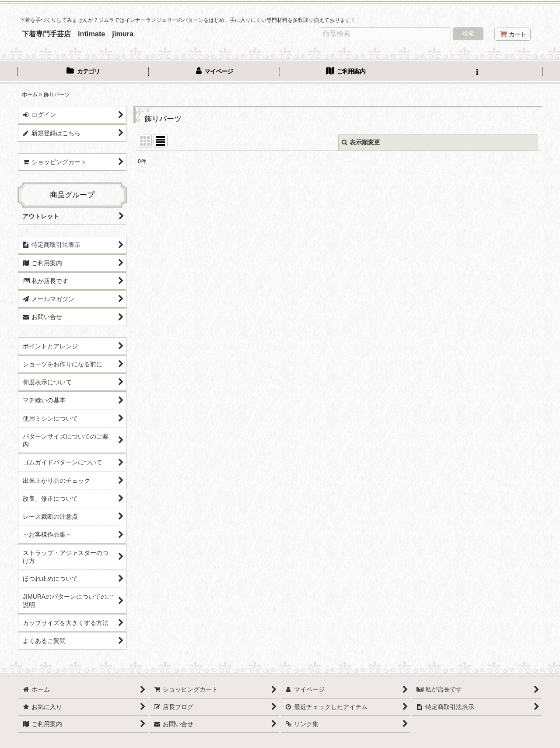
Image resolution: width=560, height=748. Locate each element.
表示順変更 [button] (361, 142)
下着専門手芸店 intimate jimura (78, 34)
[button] (477, 72)
